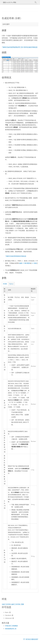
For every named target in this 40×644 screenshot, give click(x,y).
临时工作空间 (16, 606)
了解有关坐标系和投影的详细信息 (16, 256)
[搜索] (36, 2)
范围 (22, 606)
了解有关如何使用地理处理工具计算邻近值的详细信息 (20, 47)
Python (11, 284)
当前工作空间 (6, 606)
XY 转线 (34, 263)
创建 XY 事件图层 (25, 263)
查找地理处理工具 (11, 630)
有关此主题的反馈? (32, 640)
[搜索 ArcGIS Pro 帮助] (18, 2)
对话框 (5, 284)
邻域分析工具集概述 (11, 627)
